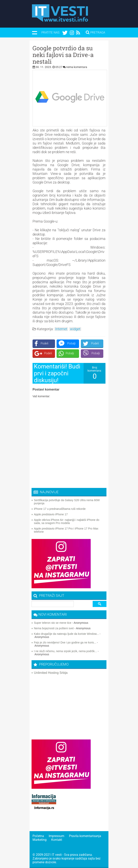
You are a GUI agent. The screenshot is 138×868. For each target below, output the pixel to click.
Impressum (56, 836)
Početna (38, 836)
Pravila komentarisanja (85, 836)
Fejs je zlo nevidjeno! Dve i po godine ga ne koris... (65, 642)
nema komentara (77, 67)
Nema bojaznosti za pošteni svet (54, 628)
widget (75, 329)
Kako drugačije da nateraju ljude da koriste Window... (66, 634)
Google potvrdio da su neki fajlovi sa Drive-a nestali (63, 55)
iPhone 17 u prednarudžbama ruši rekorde (60, 509)
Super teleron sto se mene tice (53, 623)
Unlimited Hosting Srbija (51, 673)
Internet (61, 329)
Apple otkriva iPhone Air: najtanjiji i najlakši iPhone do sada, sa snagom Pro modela (67, 521)
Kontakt (57, 840)
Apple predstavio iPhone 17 (51, 514)
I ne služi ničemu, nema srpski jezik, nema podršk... (65, 651)
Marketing (40, 840)
